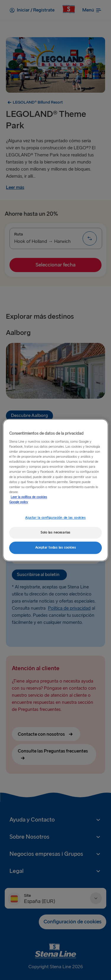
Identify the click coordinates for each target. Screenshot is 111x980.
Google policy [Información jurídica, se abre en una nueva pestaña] (19, 502)
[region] (55, 490)
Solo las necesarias (55, 532)
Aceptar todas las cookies (55, 548)
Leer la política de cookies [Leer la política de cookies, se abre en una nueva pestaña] (29, 497)
